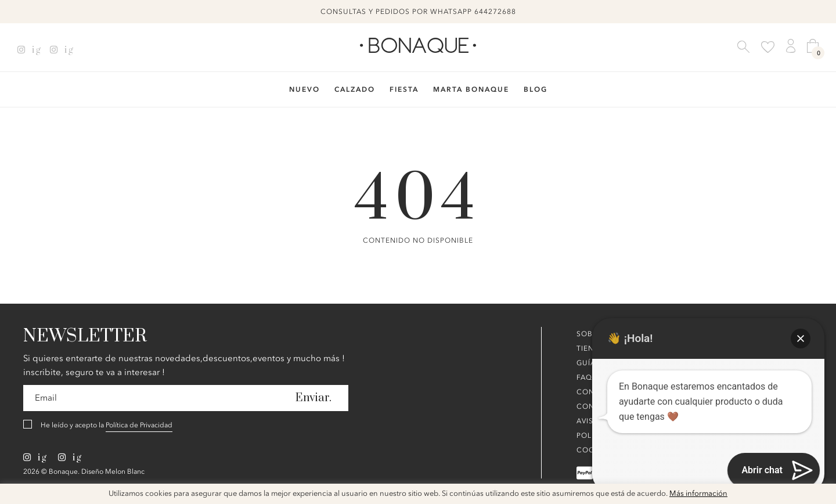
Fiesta (404, 89)
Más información (698, 494)
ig (29, 50)
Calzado (355, 89)
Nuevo (305, 89)
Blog (536, 89)
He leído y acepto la (107, 425)
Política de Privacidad (139, 425)
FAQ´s (588, 377)
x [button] (819, 496)
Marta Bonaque (471, 89)
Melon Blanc (125, 471)
